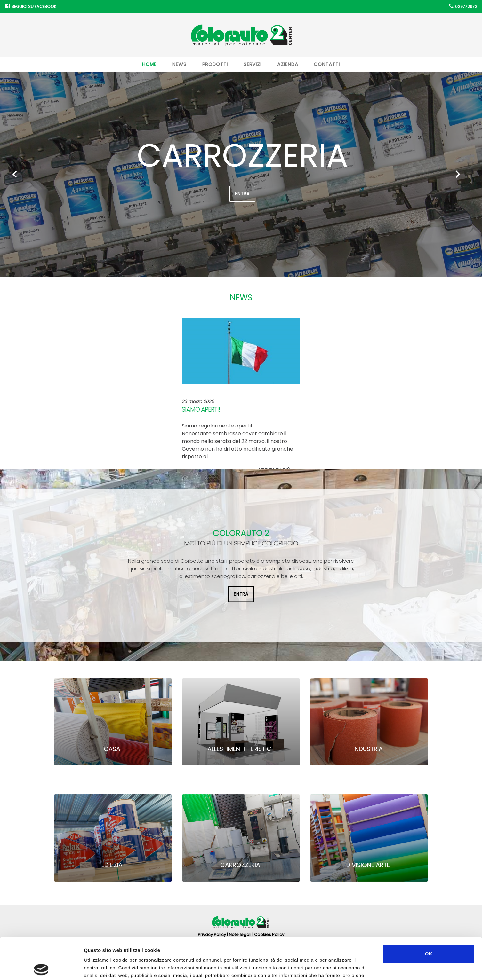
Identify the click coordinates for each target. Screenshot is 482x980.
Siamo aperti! (201, 409)
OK (429, 912)
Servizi (253, 64)
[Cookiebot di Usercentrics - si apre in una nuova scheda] (41, 968)
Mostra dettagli (340, 967)
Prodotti (215, 64)
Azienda (288, 64)
